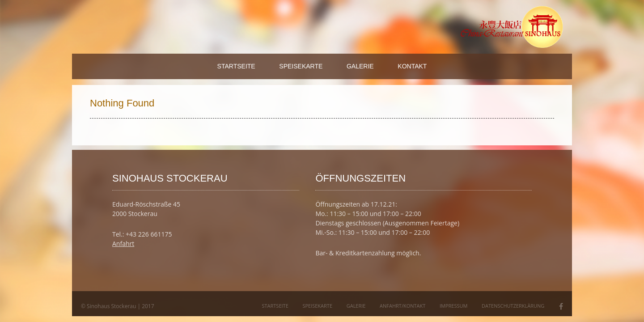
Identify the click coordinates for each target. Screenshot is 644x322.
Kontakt (412, 66)
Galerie (360, 66)
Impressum (453, 306)
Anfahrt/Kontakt (402, 306)
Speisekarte (301, 66)
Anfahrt (123, 244)
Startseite (236, 66)
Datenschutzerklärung (513, 306)
